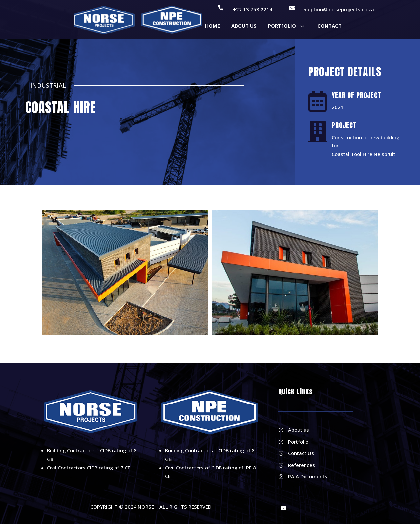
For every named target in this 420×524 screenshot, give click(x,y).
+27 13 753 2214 (253, 9)
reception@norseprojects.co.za (337, 9)
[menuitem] (212, 26)
